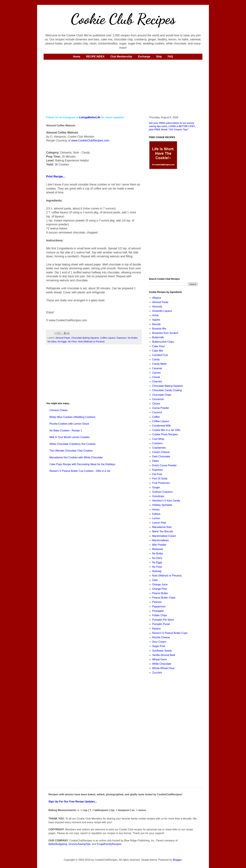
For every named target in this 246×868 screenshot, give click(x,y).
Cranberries (159, 448)
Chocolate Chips (162, 395)
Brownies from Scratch (165, 333)
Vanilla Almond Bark (164, 655)
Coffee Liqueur (108, 338)
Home (76, 57)
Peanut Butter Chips (164, 598)
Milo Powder (159, 545)
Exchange (144, 57)
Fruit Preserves (161, 483)
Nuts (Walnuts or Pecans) (91, 342)
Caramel (157, 368)
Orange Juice (160, 584)
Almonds (157, 307)
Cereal (156, 377)
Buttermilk (158, 337)
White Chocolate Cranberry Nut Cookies (73, 444)
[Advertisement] (123, 87)
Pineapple (158, 611)
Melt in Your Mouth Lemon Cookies (70, 437)
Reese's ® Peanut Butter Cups (170, 633)
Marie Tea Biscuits (163, 531)
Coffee (156, 417)
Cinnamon (158, 399)
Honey (156, 510)
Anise (155, 315)
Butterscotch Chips (163, 342)
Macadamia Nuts (162, 527)
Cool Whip (158, 439)
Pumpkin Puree (161, 624)
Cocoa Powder (161, 408)
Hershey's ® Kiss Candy (166, 501)
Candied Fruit (160, 355)
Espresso (122, 338)
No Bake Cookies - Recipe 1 (66, 431)
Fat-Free (157, 474)
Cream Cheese (161, 452)
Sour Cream (159, 642)
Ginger (156, 487)
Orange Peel (159, 589)
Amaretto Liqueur (162, 311)
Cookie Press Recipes (165, 434)
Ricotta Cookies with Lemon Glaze (69, 424)
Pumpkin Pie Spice (163, 620)
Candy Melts (159, 364)
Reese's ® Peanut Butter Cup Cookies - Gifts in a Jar (80, 471)
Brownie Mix (159, 329)
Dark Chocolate (161, 456)
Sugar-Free (159, 646)
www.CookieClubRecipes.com (90, 141)
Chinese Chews (59, 410)
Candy (156, 359)
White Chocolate (162, 664)
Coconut (157, 412)
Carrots (156, 373)
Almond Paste (63, 338)
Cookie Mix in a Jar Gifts (166, 430)
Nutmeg (157, 571)
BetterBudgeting (58, 844)
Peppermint (159, 607)
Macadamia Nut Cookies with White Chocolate (76, 457)
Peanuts (157, 602)
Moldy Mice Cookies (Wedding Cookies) (72, 417)
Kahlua (156, 514)
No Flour (72, 342)
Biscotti (156, 324)
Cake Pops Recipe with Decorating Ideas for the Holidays (82, 464)
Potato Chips (160, 615)
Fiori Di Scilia (160, 479)
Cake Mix (158, 351)
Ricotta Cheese (161, 637)
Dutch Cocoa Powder (164, 465)
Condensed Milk (161, 426)
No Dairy (52, 342)
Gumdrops (158, 496)
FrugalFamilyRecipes (109, 844)
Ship (159, 57)
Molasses (158, 549)
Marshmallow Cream (164, 536)
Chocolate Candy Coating (167, 390)
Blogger (177, 860)
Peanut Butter (160, 593)
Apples (156, 320)
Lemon (156, 518)
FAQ (170, 57)
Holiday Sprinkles (162, 505)
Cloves (156, 404)
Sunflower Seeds (162, 651)
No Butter (133, 338)
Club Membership (121, 57)
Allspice (157, 298)
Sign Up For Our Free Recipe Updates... (73, 802)
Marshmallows (160, 540)
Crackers (157, 443)
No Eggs (62, 342)
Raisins (156, 629)
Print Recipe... (56, 177)
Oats (155, 580)
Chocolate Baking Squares (85, 338)
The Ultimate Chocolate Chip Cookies (71, 451)
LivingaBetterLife (90, 117)
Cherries (157, 382)
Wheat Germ (160, 659)
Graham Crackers (162, 492)
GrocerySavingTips (79, 844)
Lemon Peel (159, 523)
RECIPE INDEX (95, 57)
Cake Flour (158, 346)
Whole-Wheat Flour (163, 668)
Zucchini (157, 673)
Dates (156, 461)
